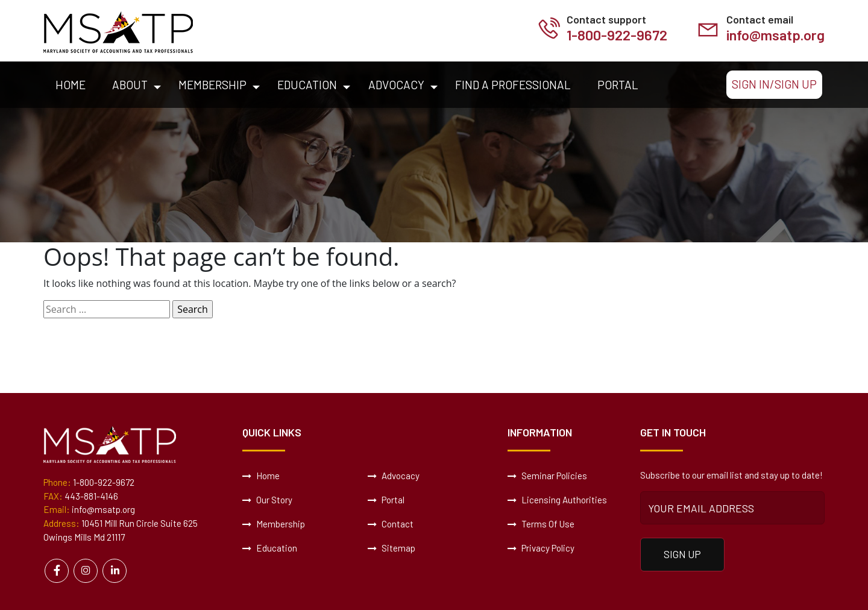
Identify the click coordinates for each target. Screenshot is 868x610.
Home (71, 85)
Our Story (267, 500)
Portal (618, 85)
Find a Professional (513, 85)
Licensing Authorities (557, 500)
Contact (391, 524)
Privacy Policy (541, 548)
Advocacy (396, 85)
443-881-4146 (91, 496)
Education (307, 85)
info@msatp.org (775, 35)
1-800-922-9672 (616, 35)
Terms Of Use (541, 524)
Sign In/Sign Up (774, 84)
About (130, 85)
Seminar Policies (547, 476)
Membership (212, 85)
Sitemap (392, 548)
